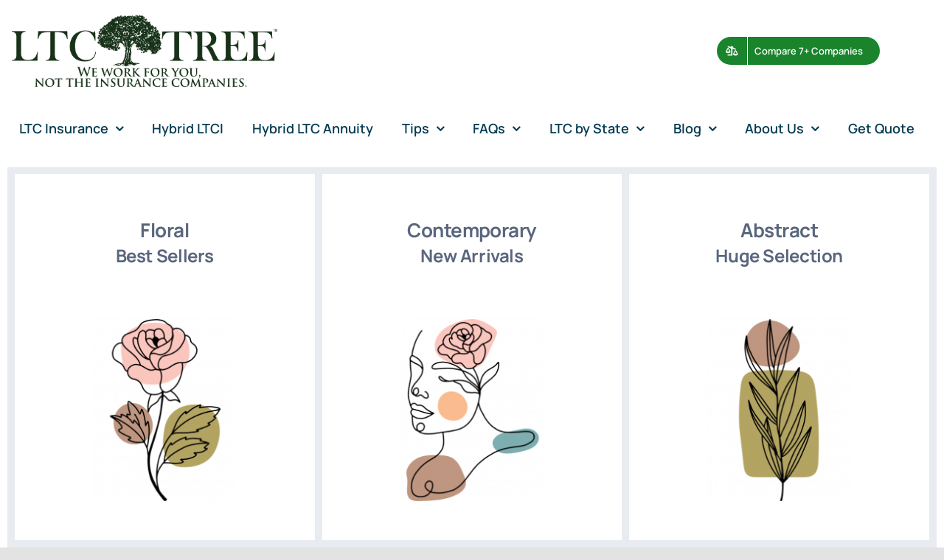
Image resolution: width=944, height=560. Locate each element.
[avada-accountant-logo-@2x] (145, 22)
